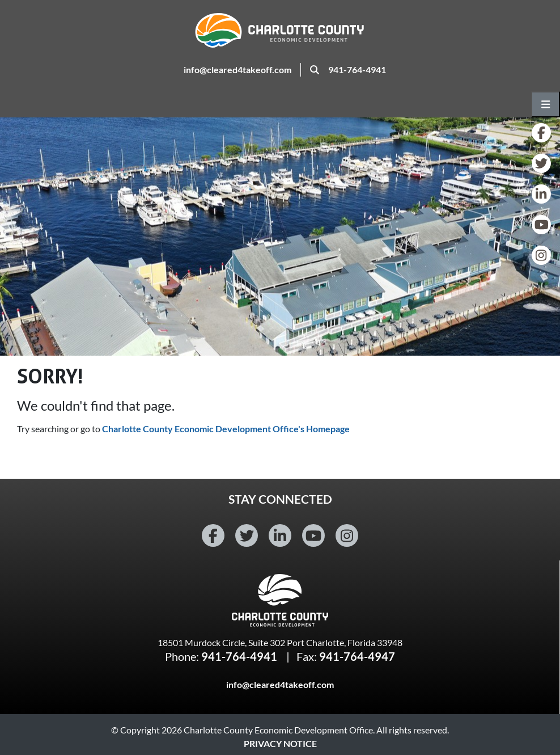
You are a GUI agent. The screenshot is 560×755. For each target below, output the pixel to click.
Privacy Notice (280, 743)
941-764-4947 (357, 656)
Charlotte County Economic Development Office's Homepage (226, 429)
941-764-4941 (357, 69)
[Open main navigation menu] (546, 104)
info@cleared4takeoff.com (237, 69)
